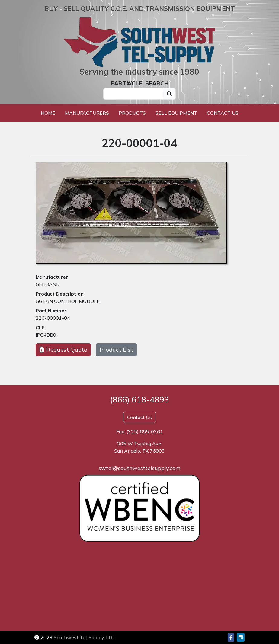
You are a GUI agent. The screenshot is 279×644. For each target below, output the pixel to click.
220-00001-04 (53, 318)
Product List (116, 350)
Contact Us (223, 113)
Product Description (60, 294)
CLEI (41, 328)
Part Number (51, 311)
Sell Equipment (176, 113)
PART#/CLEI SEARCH (140, 83)
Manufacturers (87, 113)
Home (48, 113)
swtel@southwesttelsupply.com (139, 468)
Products (132, 113)
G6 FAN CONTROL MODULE (68, 301)
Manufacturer (52, 277)
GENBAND (48, 284)
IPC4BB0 (46, 335)
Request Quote (63, 350)
